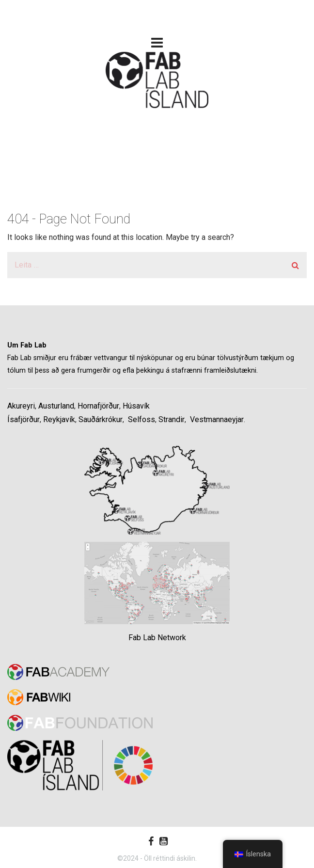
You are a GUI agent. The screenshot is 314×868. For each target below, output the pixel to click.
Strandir (172, 419)
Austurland (56, 406)
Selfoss (141, 419)
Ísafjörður (24, 419)
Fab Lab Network (157, 638)
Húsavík (136, 406)
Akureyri (21, 406)
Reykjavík (59, 419)
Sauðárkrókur (101, 419)
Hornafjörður (98, 406)
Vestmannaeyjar (217, 419)
